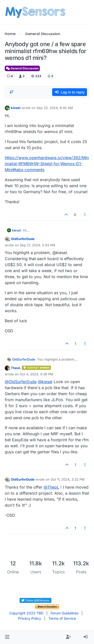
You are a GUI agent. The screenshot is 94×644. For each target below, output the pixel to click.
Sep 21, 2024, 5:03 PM (37, 245)
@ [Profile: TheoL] (51, 487)
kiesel (16, 108)
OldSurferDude (23, 239)
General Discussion (22, 68)
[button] (7, 637)
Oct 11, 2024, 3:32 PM (68, 479)
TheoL (16, 368)
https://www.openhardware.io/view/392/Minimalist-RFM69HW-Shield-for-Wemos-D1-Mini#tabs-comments (47, 164)
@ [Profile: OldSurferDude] (21, 382)
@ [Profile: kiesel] (45, 382)
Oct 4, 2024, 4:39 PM (36, 374)
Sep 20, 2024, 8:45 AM (55, 108)
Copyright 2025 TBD (26, 613)
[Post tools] (85, 215)
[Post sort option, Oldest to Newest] (12, 92)
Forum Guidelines (65, 613)
